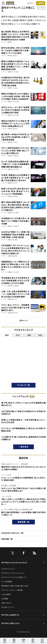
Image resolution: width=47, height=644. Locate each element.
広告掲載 (5, 599)
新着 (5, 641)
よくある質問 (6, 594)
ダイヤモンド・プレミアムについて (13, 573)
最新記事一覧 (24, 522)
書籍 (42, 641)
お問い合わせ (6, 603)
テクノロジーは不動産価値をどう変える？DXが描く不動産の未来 (23, 430)
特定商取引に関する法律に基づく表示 (15, 586)
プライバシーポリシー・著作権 (12, 590)
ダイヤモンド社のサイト (10, 615)
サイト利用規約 (7, 582)
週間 (29, 335)
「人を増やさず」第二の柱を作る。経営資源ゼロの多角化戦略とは (23, 438)
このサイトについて (8, 569)
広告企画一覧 (7, 539)
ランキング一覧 (23, 385)
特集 (33, 641)
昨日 (18, 335)
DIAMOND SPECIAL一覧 (12, 533)
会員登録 (41, 3)
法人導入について (8, 607)
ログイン (30, 3)
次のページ (23, 321)
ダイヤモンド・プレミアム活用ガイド (14, 577)
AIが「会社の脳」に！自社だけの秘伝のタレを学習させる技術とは (23, 413)
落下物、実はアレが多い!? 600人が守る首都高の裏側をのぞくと (23, 404)
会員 (40, 335)
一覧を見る (23, 447)
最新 (7, 335)
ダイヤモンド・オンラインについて (14, 563)
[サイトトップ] (9, 3)
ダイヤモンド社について (10, 623)
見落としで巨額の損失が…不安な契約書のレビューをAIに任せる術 (23, 421)
